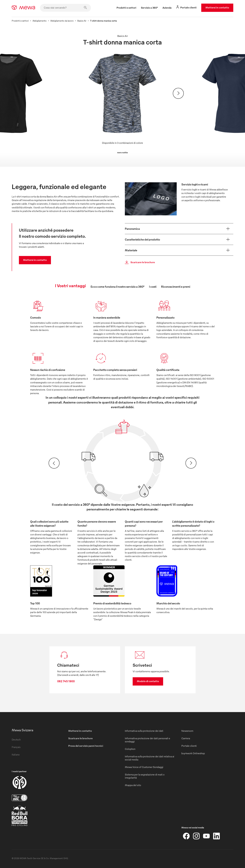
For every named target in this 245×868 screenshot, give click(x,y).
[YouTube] (206, 836)
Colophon (130, 749)
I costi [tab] (153, 286)
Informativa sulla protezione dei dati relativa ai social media (150, 758)
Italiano (16, 755)
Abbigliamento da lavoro (62, 21)
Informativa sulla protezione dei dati (144, 731)
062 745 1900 (66, 681)
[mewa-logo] (23, 8)
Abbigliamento (40, 21)
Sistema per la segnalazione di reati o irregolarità (145, 776)
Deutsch (16, 740)
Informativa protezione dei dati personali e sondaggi (147, 740)
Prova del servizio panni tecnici (86, 746)
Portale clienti (189, 746)
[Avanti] (178, 93)
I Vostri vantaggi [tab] (70, 285)
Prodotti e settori (20, 21)
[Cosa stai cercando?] (65, 8)
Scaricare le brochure (139, 262)
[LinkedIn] (216, 836)
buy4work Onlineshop (193, 753)
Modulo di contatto (148, 681)
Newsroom (187, 731)
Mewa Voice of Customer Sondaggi (144, 767)
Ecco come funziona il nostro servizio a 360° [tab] (117, 286)
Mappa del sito (133, 785)
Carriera (186, 738)
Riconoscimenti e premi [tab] (176, 286)
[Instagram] (196, 836)
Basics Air (82, 21)
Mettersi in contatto (217, 7)
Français (16, 747)
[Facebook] (186, 836)
